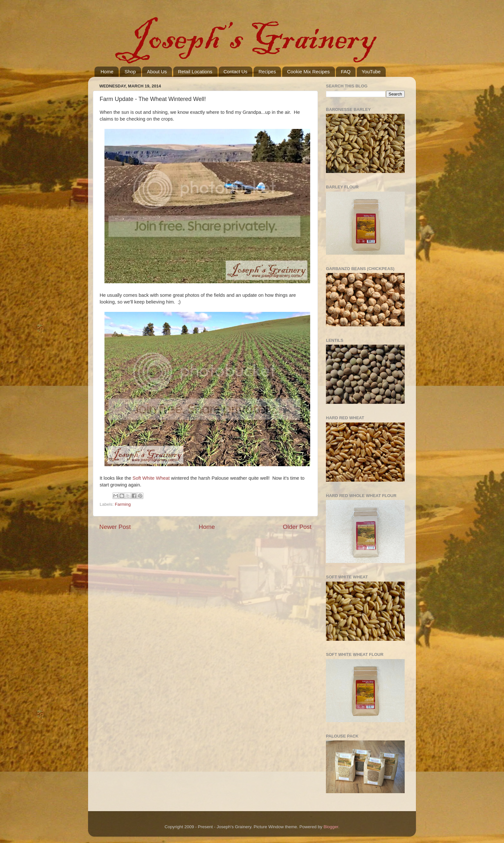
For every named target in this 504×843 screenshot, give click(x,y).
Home (107, 72)
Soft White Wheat (151, 478)
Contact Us (235, 72)
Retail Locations (195, 72)
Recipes (267, 72)
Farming (123, 504)
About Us (157, 72)
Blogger (331, 827)
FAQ (346, 72)
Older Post (297, 527)
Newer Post (115, 527)
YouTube (371, 72)
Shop (130, 72)
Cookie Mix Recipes (308, 72)
